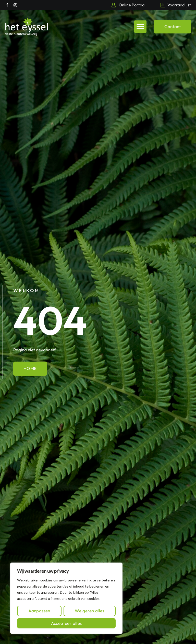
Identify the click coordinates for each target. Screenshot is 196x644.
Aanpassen (39, 611)
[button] (140, 27)
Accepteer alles (66, 623)
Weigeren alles (90, 611)
